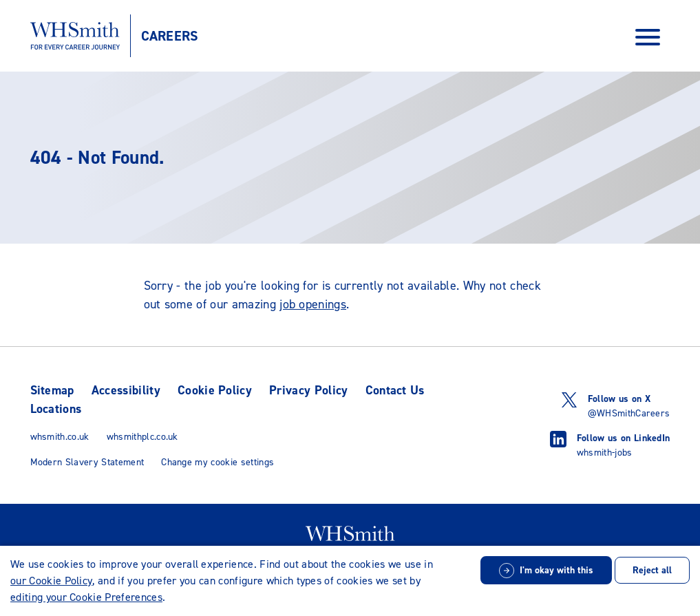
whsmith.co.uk (60, 437)
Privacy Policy (308, 390)
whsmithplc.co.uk (142, 437)
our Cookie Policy (51, 581)
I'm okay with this (556, 570)
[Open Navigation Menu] (648, 36)
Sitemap (52, 390)
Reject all (652, 570)
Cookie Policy (215, 390)
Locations (56, 409)
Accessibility (126, 390)
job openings (313, 304)
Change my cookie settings (218, 462)
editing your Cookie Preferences (86, 597)
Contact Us (395, 390)
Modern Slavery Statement (87, 462)
